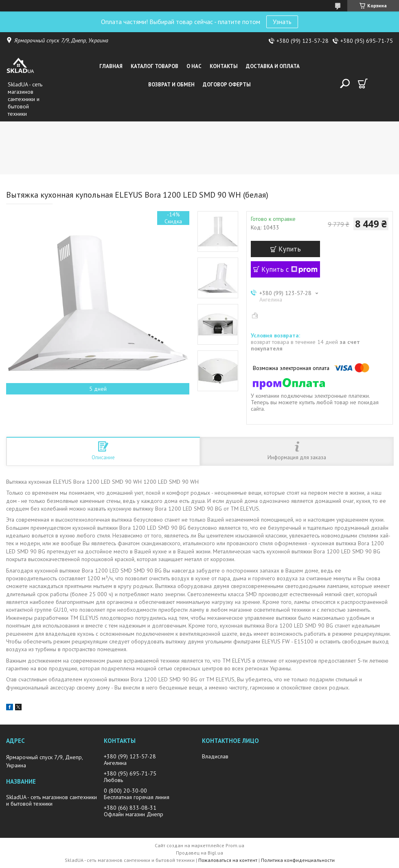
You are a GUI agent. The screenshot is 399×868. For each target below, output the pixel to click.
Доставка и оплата (273, 66)
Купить (290, 249)
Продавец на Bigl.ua (199, 853)
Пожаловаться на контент (228, 860)
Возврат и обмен (171, 85)
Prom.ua (235, 845)
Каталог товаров (155, 66)
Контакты (224, 66)
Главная (111, 66)
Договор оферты (227, 85)
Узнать (282, 22)
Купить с (289, 269)
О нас (194, 66)
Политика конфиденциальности (298, 860)
